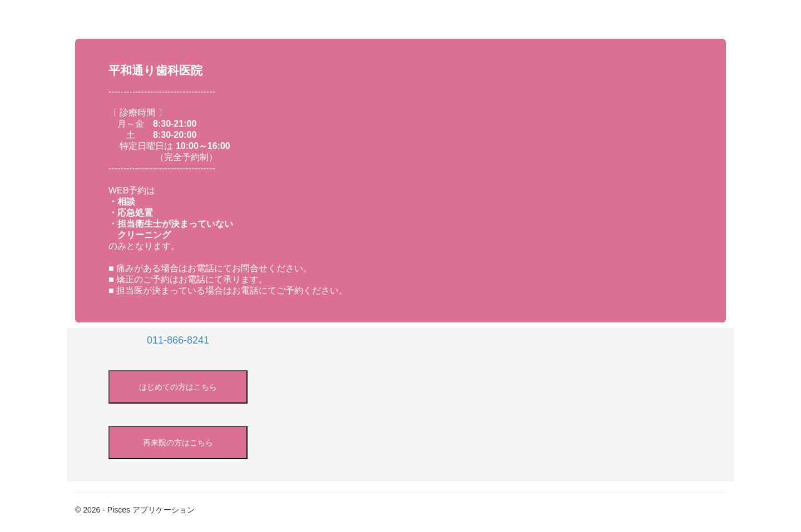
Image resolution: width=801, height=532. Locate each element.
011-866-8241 (178, 340)
